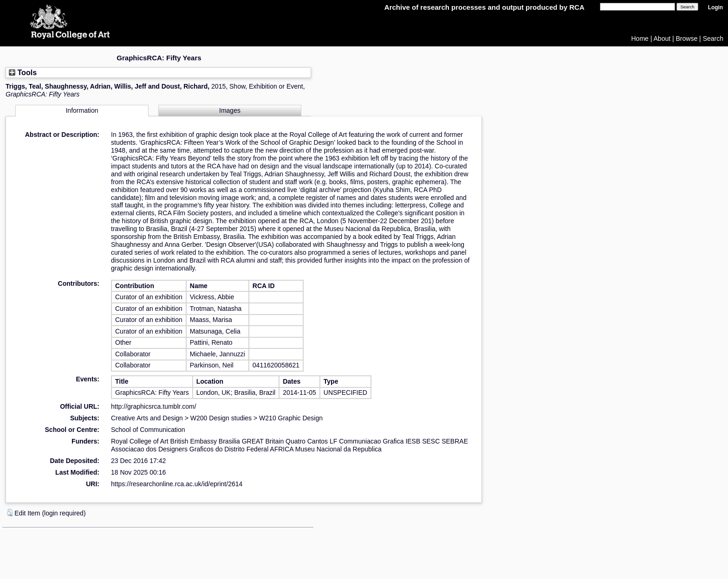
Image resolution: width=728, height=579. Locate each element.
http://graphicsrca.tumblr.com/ (154, 406)
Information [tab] (82, 110)
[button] (10, 513)
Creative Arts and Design (147, 418)
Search (713, 39)
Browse (687, 39)
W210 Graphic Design (291, 418)
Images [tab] (230, 110)
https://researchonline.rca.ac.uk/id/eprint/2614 (177, 484)
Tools (23, 72)
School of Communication (148, 430)
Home (640, 39)
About (662, 39)
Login (715, 7)
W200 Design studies (221, 418)
